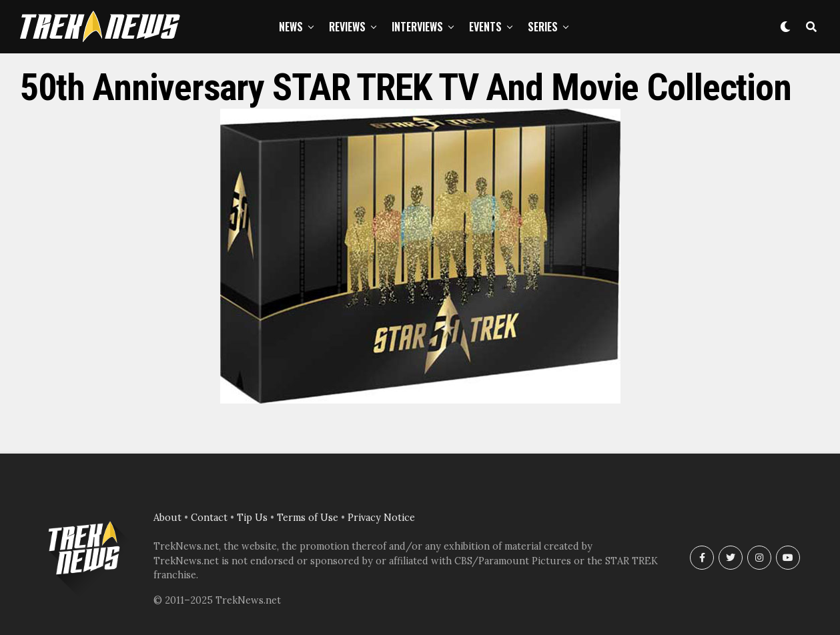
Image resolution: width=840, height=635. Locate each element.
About (167, 518)
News (291, 27)
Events (485, 27)
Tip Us (252, 518)
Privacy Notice (381, 518)
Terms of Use (308, 518)
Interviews (417, 27)
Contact (209, 518)
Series (543, 27)
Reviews (347, 27)
